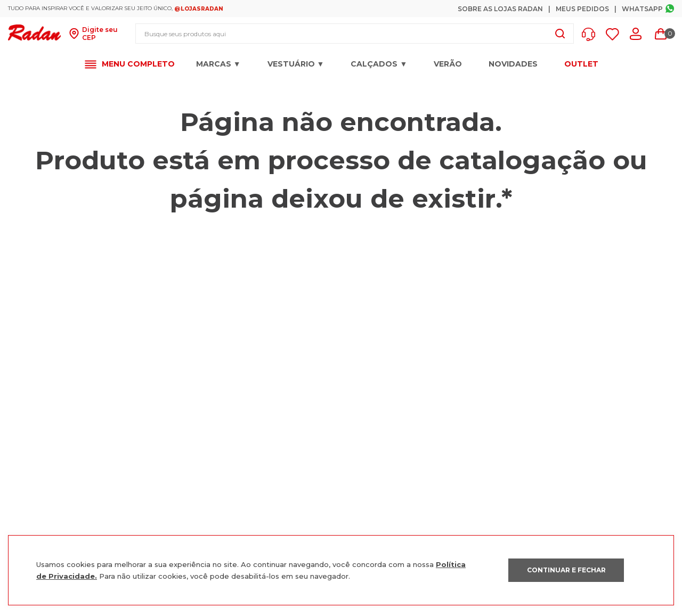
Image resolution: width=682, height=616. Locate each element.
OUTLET (581, 64)
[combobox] (355, 34)
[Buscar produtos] (560, 34)
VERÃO (448, 64)
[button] (591, 34)
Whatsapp (642, 9)
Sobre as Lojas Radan (500, 9)
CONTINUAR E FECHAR (566, 570)
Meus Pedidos (582, 9)
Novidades (513, 64)
